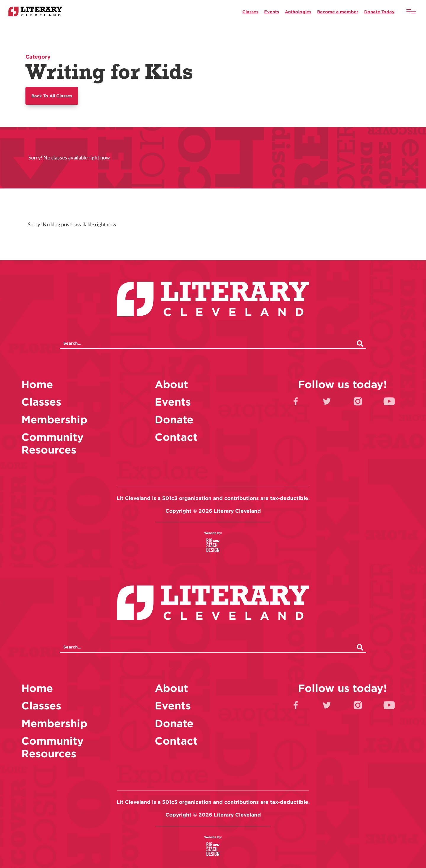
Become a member (338, 12)
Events (272, 12)
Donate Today (379, 12)
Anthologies (298, 12)
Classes (250, 12)
